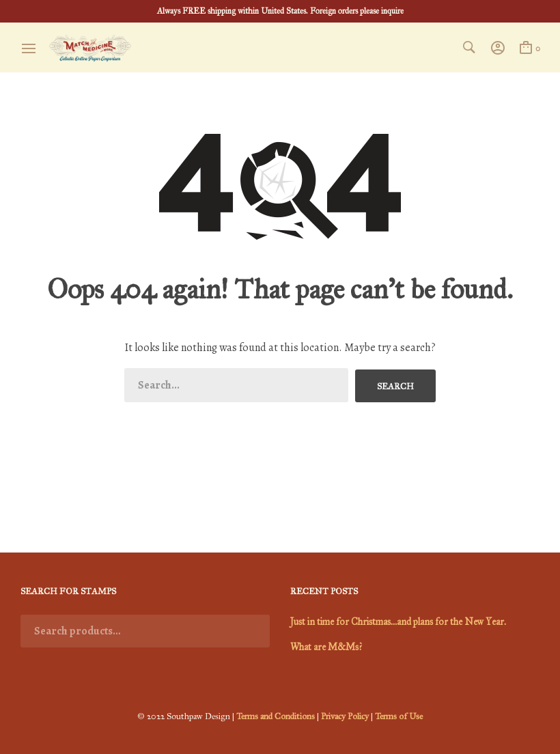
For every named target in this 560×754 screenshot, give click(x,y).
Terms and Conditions (276, 716)
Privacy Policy (346, 716)
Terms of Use (400, 716)
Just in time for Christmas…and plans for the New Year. (398, 622)
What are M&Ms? (326, 647)
